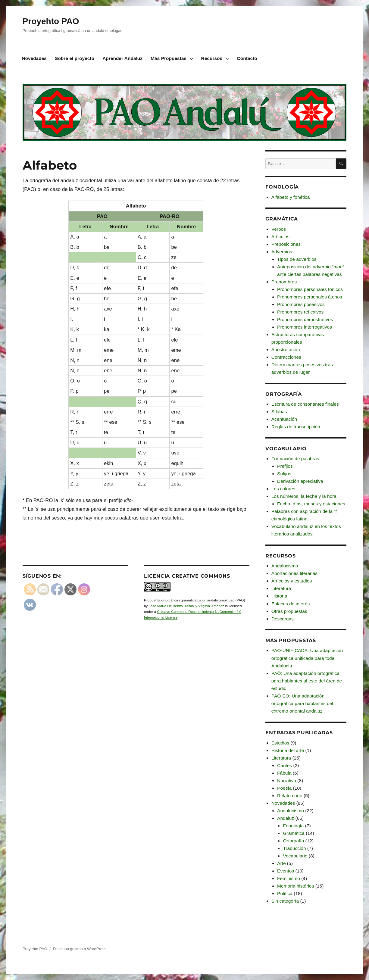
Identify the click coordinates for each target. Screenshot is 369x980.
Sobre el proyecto (75, 58)
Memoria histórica (296, 886)
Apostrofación (286, 350)
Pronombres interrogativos (305, 327)
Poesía (284, 788)
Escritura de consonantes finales (305, 404)
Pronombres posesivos (301, 304)
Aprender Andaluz (122, 58)
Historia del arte (288, 750)
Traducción (294, 848)
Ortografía (293, 841)
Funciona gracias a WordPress (80, 949)
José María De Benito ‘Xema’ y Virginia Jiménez (186, 606)
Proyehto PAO (51, 21)
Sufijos (284, 474)
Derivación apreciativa (300, 481)
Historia (279, 596)
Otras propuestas (289, 611)
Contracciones (286, 357)
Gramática (294, 833)
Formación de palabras (295, 459)
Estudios (280, 743)
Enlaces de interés (291, 604)
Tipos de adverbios (297, 259)
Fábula (284, 773)
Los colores (283, 489)
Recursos (212, 58)
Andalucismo (285, 566)
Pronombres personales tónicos (310, 289)
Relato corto (290, 796)
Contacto (247, 58)
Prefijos (285, 466)
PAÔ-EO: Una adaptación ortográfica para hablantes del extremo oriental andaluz (302, 703)
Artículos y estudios (292, 581)
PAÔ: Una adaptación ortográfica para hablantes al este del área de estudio (307, 681)
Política (285, 893)
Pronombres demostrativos (305, 319)
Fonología (293, 826)
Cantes (285, 765)
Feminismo (289, 878)
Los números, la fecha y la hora (304, 496)
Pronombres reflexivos (300, 312)
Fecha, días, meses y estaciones (311, 504)
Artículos (280, 237)
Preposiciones (286, 244)
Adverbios (282, 252)
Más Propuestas (169, 58)
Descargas (283, 619)
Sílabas (279, 412)
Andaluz (286, 818)
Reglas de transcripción (296, 427)
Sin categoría (285, 901)
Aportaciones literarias (294, 573)
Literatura (281, 588)
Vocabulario (295, 856)
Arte (281, 863)
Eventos (286, 871)
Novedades (34, 58)
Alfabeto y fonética (291, 197)
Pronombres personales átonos (310, 297)
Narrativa (287, 780)
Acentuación (284, 419)
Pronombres (284, 282)
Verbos (279, 229)
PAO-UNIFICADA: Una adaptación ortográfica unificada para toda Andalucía (307, 658)
